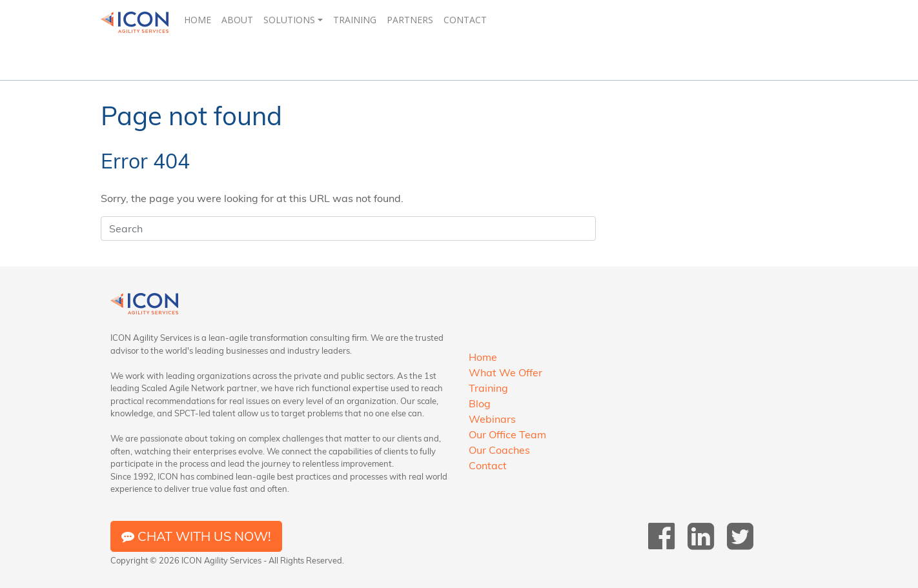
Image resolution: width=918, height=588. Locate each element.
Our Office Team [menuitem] (507, 434)
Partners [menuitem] (410, 20)
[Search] (348, 228)
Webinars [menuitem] (492, 419)
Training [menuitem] (355, 20)
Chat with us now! (196, 536)
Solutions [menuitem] (289, 20)
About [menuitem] (237, 20)
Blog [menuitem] (480, 403)
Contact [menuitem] (465, 20)
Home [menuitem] (198, 20)
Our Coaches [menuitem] (499, 450)
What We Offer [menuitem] (505, 372)
